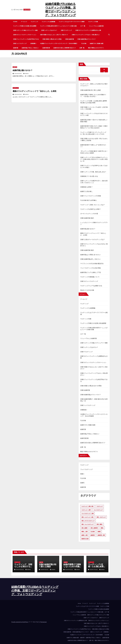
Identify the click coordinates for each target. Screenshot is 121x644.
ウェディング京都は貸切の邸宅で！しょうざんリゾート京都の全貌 (58, 26)
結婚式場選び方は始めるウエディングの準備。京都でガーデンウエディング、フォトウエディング (35, 590)
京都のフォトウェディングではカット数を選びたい (86, 35)
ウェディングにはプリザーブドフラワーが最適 (72, 22)
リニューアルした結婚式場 (96, 26)
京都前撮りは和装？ (86, 187)
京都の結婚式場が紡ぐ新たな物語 (91, 90)
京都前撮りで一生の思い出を (89, 176)
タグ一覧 (83, 26)
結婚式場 (16, 48)
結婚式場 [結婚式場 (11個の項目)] (93, 535)
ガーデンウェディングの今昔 (89, 214)
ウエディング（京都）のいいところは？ (93, 205)
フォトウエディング (86, 469)
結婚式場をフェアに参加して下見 (91, 272)
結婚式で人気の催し (86, 191)
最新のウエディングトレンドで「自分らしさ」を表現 (34, 91)
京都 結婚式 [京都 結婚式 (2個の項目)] (84, 528)
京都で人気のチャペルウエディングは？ (93, 240)
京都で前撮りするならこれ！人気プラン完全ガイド (54, 35)
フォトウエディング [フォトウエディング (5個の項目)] (98, 510)
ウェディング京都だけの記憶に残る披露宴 (25, 26)
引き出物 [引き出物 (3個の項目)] (93, 532)
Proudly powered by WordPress (20, 622)
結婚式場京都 (46, 48)
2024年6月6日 (18, 74)
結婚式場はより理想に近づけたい (91, 255)
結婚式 (82, 483)
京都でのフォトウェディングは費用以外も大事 (88, 30)
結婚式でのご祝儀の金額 (97, 43)
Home (15, 22)
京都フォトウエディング (20, 43)
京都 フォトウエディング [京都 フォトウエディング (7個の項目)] (87, 524)
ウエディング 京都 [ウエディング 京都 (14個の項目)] (86, 510)
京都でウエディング (66, 30)
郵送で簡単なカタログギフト (96, 48)
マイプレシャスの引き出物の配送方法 (92, 264)
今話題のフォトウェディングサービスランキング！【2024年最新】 (59, 43)
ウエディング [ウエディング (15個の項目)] (100, 506)
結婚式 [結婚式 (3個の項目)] (99, 532)
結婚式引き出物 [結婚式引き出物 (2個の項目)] (85, 539)
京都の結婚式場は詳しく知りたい (91, 259)
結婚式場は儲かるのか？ (23, 70)
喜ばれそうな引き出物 (87, 290)
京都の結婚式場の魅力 (87, 218)
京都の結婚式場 (70, 39)
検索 (81, 64)
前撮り (82, 474)
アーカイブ (24, 22)
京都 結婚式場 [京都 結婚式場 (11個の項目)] (94, 528)
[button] (109, 35)
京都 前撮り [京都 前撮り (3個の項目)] (100, 524)
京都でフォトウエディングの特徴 (91, 196)
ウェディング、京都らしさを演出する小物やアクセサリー (23, 566)
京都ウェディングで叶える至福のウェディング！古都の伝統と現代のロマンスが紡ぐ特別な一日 (94, 159)
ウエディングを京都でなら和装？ (91, 209)
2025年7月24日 (94, 570)
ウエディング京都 (93, 22)
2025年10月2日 (20, 570)
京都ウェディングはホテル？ (49, 30)
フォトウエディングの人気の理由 (91, 268)
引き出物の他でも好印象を (88, 200)
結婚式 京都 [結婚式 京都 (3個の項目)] (84, 535)
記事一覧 (82, 48)
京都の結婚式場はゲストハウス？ (87, 39)
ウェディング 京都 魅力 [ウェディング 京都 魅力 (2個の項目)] (87, 506)
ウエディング (16, 88)
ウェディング (34, 22)
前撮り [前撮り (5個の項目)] (102, 528)
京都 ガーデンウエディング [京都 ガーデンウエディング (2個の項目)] (88, 521)
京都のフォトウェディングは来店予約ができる (26, 39)
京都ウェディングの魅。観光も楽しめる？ (93, 172)
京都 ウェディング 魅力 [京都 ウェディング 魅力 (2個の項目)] (87, 517)
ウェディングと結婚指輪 (48, 22)
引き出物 (84, 43)
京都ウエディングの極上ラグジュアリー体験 (25, 30)
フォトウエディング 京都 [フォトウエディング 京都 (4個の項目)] (87, 514)
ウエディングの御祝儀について (90, 277)
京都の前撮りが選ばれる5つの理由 (52, 39)
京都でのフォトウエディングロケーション (25, 35)
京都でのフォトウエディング (89, 281)
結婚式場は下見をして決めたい (30, 48)
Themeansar (43, 622)
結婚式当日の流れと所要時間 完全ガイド (65, 48)
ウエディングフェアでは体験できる (91, 286)
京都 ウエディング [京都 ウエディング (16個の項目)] (101, 517)
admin (26, 74)
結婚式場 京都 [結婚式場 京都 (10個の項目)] (101, 535)
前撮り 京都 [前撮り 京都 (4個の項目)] (84, 532)
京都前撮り (33, 43)
